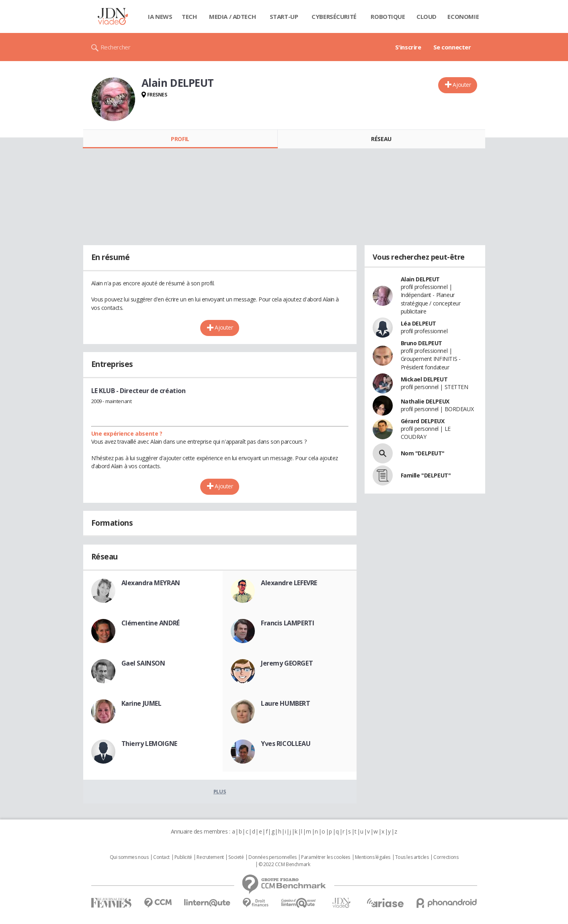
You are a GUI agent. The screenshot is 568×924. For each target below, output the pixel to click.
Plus (220, 791)
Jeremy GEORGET (287, 663)
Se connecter (452, 47)
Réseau (381, 139)
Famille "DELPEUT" (426, 475)
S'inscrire (408, 47)
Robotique (388, 16)
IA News (160, 16)
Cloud (427, 16)
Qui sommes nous (129, 857)
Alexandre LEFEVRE (289, 583)
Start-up (284, 16)
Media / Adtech (232, 16)
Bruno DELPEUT (422, 343)
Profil (180, 139)
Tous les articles (412, 857)
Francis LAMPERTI (287, 623)
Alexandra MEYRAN (151, 583)
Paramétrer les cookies (326, 857)
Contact (161, 857)
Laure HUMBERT (286, 703)
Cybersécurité (334, 16)
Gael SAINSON (143, 663)
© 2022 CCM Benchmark (284, 865)
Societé (236, 857)
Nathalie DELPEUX (425, 401)
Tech (189, 16)
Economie (463, 16)
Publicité (183, 857)
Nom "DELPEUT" (423, 453)
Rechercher (116, 47)
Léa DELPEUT (418, 323)
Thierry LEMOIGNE (149, 744)
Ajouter (462, 85)
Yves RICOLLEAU (286, 744)
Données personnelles (273, 857)
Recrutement (210, 857)
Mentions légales (373, 857)
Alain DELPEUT (420, 279)
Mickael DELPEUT (424, 379)
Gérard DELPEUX (423, 421)
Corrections (446, 857)
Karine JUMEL (141, 703)
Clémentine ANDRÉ (151, 623)
